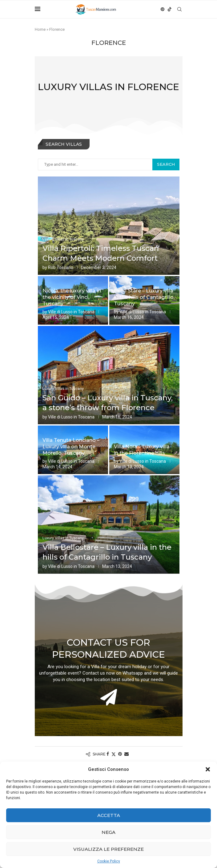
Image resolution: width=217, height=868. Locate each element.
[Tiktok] (170, 9)
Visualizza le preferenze (108, 849)
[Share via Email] (127, 754)
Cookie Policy (109, 861)
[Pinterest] (163, 9)
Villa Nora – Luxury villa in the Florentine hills (142, 450)
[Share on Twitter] (114, 754)
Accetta (109, 815)
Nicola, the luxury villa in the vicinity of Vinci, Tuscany (72, 297)
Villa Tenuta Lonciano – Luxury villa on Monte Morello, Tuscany (71, 447)
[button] (208, 769)
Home (40, 29)
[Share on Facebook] (108, 754)
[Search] (179, 9)
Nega (108, 832)
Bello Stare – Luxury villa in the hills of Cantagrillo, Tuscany (144, 297)
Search (166, 164)
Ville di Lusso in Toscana (71, 312)
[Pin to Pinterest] (120, 754)
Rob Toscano (61, 268)
